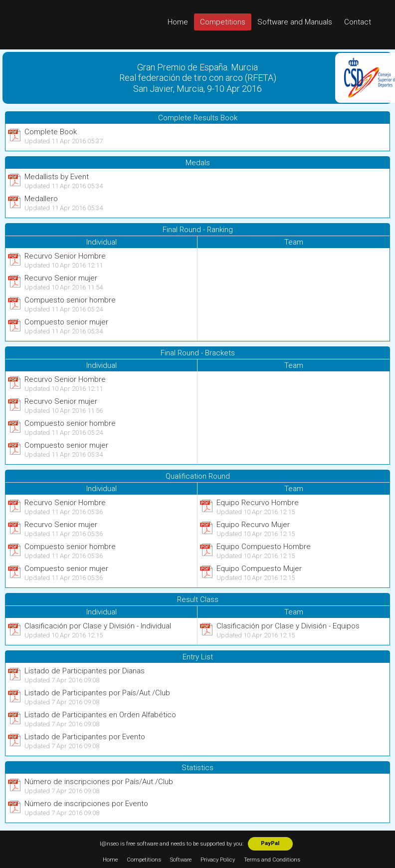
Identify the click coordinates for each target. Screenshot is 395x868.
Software (181, 860)
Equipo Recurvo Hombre (258, 503)
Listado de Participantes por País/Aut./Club (97, 693)
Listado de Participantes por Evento (85, 737)
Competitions (223, 22)
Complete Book (51, 132)
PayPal (270, 843)
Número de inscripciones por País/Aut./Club (99, 782)
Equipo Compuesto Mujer (259, 569)
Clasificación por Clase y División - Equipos (288, 626)
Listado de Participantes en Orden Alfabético (100, 715)
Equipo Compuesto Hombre (264, 547)
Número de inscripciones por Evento (86, 804)
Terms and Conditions (272, 860)
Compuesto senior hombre (70, 300)
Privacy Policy (218, 860)
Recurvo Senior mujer (61, 278)
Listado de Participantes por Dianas (85, 671)
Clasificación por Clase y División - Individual (98, 626)
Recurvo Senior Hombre (65, 256)
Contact (358, 22)
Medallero (41, 199)
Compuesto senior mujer (66, 322)
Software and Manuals (295, 22)
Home (178, 22)
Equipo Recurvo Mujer (253, 525)
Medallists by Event (57, 177)
